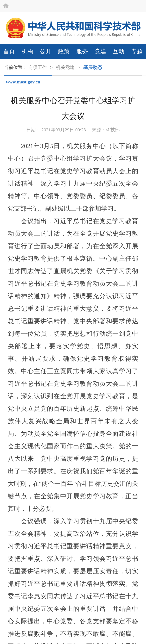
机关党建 (65, 67)
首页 (9, 51)
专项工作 (38, 67)
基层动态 (93, 67)
